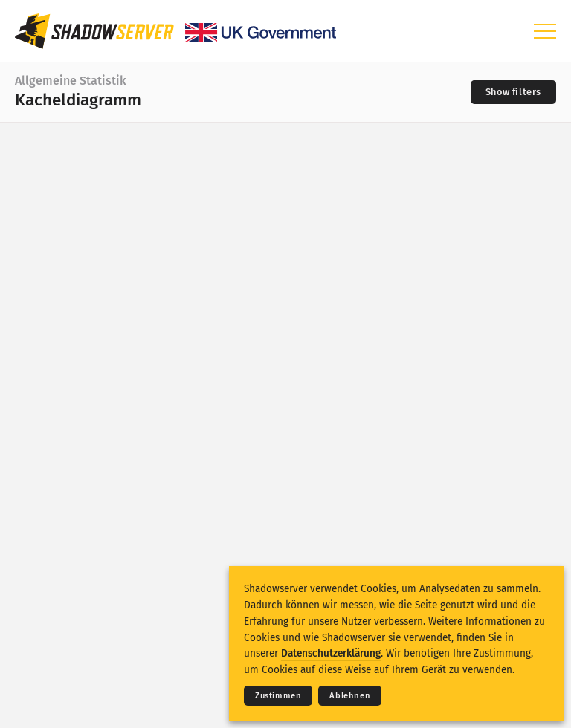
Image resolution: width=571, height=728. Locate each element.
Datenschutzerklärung (331, 653)
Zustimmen (278, 696)
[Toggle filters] (513, 92)
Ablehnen (350, 696)
